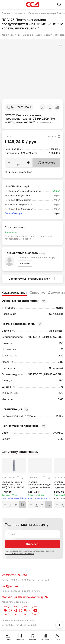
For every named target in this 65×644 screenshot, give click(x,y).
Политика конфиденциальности (18, 621)
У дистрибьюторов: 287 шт (14, 498)
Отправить (33, 544)
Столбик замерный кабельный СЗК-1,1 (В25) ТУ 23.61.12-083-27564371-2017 (13, 486)
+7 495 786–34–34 (14, 575)
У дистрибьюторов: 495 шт (40, 498)
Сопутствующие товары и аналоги (33, 279)
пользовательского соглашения (19, 553)
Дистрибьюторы (13, 213)
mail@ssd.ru (10, 586)
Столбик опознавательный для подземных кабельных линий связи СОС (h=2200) (40, 487)
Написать (25, 264)
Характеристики (11, 35)
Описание (28, 35)
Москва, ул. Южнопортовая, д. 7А (25, 597)
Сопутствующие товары (20, 452)
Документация (44, 35)
